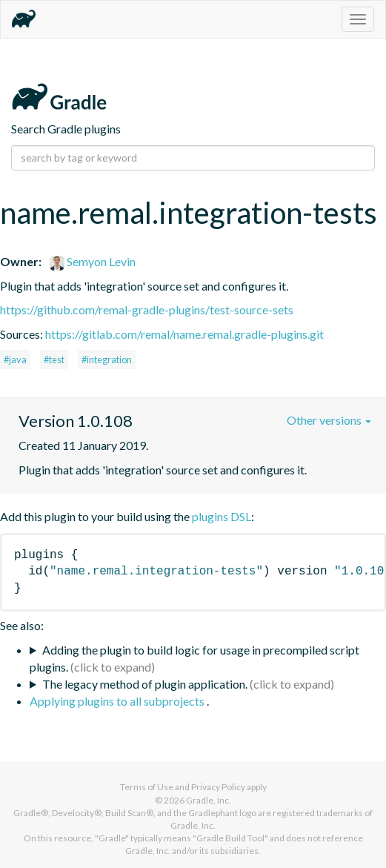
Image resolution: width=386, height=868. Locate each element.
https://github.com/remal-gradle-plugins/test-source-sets (147, 309)
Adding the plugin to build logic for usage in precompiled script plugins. (194, 658)
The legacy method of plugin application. (145, 684)
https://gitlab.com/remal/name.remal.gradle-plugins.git (184, 334)
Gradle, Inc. (209, 800)
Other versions (329, 420)
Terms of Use (147, 787)
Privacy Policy (218, 787)
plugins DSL (222, 516)
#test (54, 360)
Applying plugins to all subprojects (118, 701)
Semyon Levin (93, 261)
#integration (107, 360)
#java (15, 360)
